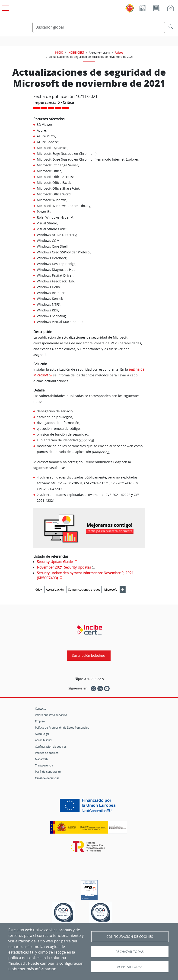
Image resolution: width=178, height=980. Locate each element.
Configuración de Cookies (130, 937)
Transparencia (44, 765)
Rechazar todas (130, 952)
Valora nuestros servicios (51, 715)
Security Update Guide (55, 562)
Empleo (40, 721)
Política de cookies (47, 753)
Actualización (55, 590)
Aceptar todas (130, 967)
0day (39, 590)
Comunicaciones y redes (84, 590)
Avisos (119, 52)
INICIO (59, 52)
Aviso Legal (42, 734)
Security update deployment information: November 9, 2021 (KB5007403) (85, 575)
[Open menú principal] (5, 7)
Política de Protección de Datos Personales (62, 728)
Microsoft (111, 590)
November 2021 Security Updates (64, 567)
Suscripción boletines (89, 656)
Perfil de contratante (48, 772)
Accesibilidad (43, 740)
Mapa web (41, 759)
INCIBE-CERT (76, 52)
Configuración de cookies (51, 747)
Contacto (41, 708)
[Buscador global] (99, 27)
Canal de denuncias (47, 778)
